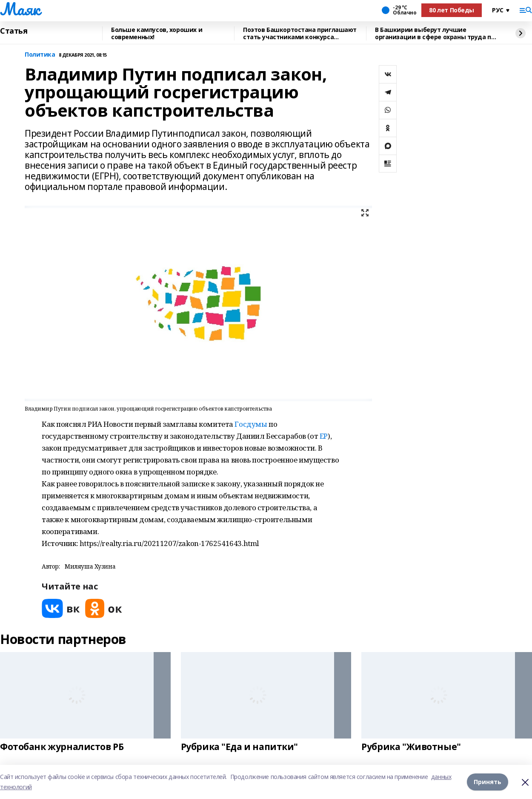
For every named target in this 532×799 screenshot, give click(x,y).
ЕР (324, 436)
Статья (14, 31)
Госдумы (251, 424)
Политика (40, 55)
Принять (488, 782)
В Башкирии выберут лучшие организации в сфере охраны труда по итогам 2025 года (435, 33)
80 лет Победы (452, 10)
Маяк (20, 9)
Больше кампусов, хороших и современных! (157, 33)
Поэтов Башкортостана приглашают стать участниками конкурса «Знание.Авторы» (300, 33)
